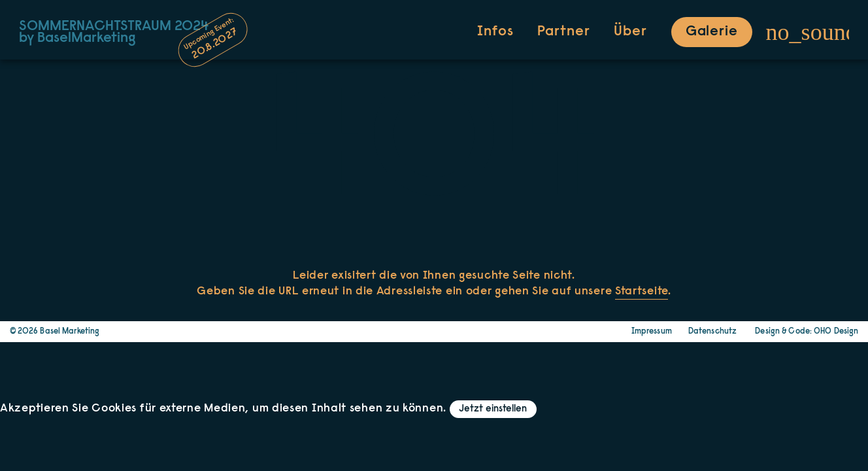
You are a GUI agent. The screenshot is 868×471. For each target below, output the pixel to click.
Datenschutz (712, 332)
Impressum (652, 332)
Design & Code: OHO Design (807, 332)
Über (630, 32)
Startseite (642, 292)
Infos (495, 32)
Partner (563, 32)
